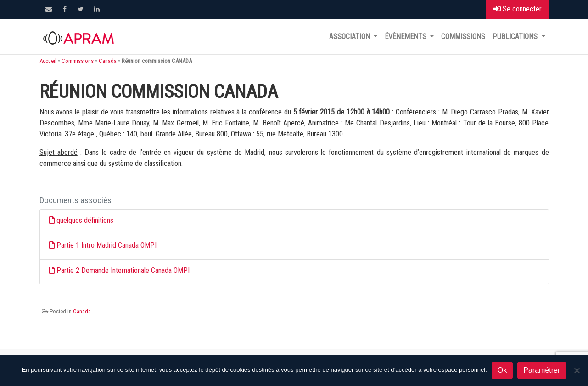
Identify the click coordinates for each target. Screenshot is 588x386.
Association (350, 37)
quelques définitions (85, 220)
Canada (108, 61)
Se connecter (518, 9)
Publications (516, 37)
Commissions (463, 37)
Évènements (406, 37)
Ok (502, 370)
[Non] (577, 370)
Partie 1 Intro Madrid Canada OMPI (106, 245)
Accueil (48, 61)
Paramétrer (542, 370)
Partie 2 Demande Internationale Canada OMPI (123, 270)
